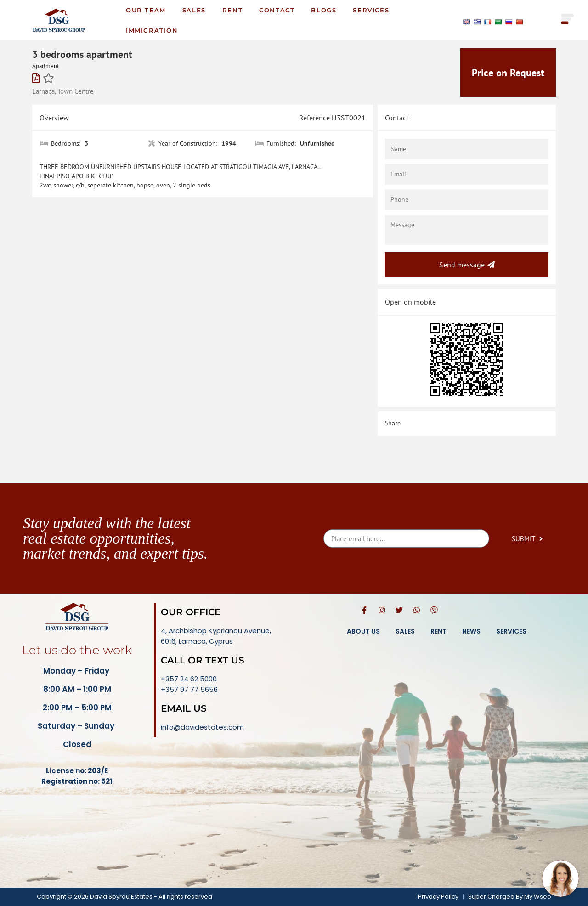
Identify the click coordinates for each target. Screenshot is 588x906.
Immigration (152, 30)
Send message (467, 265)
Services (371, 10)
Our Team (146, 10)
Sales (194, 10)
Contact (277, 10)
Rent (232, 10)
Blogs (324, 10)
